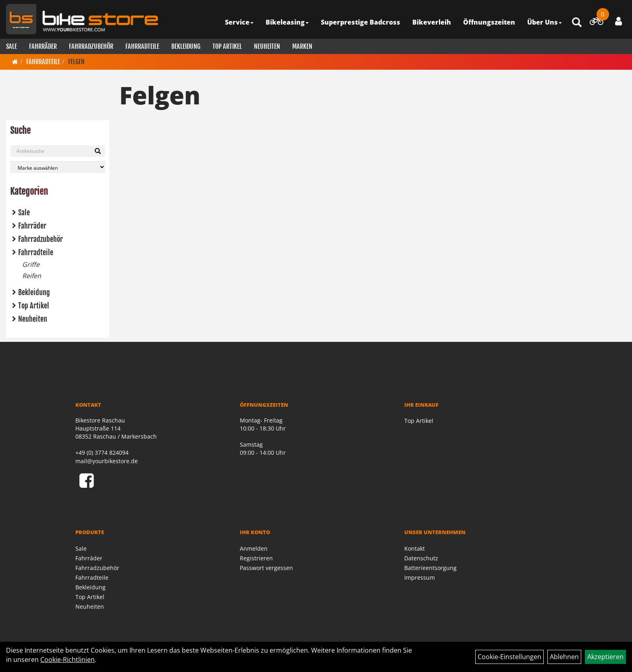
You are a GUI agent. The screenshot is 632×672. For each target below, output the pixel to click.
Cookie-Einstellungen (509, 657)
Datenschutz (421, 558)
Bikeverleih (432, 22)
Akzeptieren (605, 657)
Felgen (76, 62)
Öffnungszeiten (489, 22)
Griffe (31, 264)
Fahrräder (43, 46)
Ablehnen (564, 657)
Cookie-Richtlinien (68, 660)
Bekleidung (186, 46)
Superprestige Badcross (361, 22)
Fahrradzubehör (91, 46)
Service (239, 22)
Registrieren (256, 558)
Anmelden (254, 548)
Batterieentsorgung (430, 568)
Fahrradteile (142, 46)
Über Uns (545, 22)
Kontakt (415, 548)
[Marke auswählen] (58, 167)
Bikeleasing (287, 22)
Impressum (420, 577)
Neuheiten (267, 46)
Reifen (32, 276)
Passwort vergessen (266, 568)
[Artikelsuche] (577, 23)
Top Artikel (227, 46)
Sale (11, 46)
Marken (302, 46)
